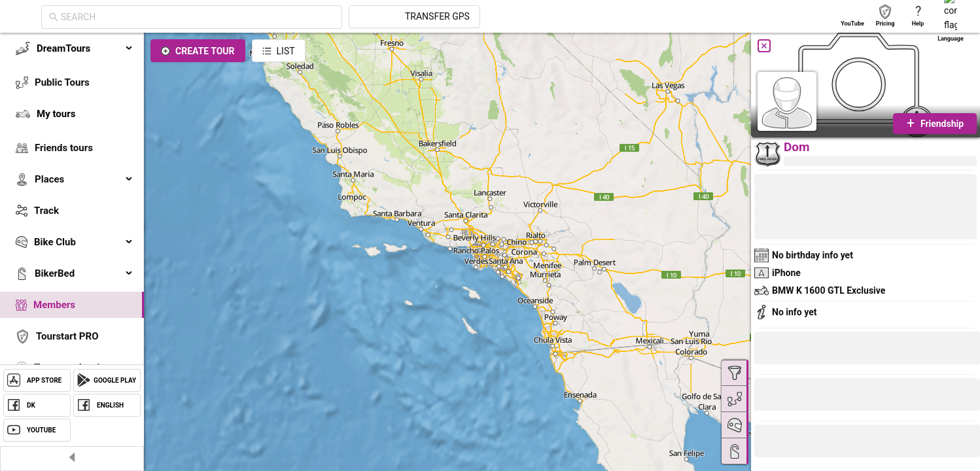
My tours (56, 114)
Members (54, 305)
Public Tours (62, 82)
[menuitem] (72, 48)
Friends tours (64, 148)
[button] (798, 443)
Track (46, 211)
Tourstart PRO (67, 336)
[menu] (72, 224)
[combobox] (315, 17)
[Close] (764, 46)
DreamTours (85, 48)
